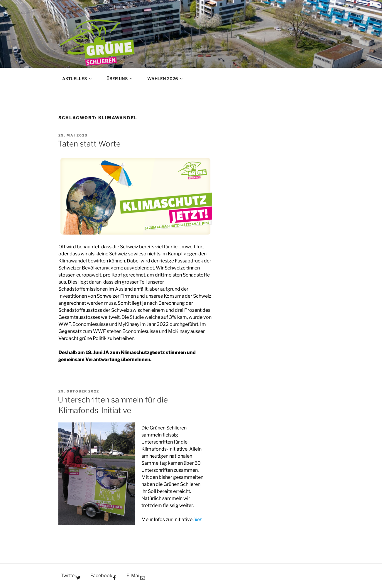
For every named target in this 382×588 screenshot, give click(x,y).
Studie (137, 317)
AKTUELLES (77, 79)
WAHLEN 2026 (165, 79)
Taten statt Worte (89, 144)
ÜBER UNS (120, 79)
